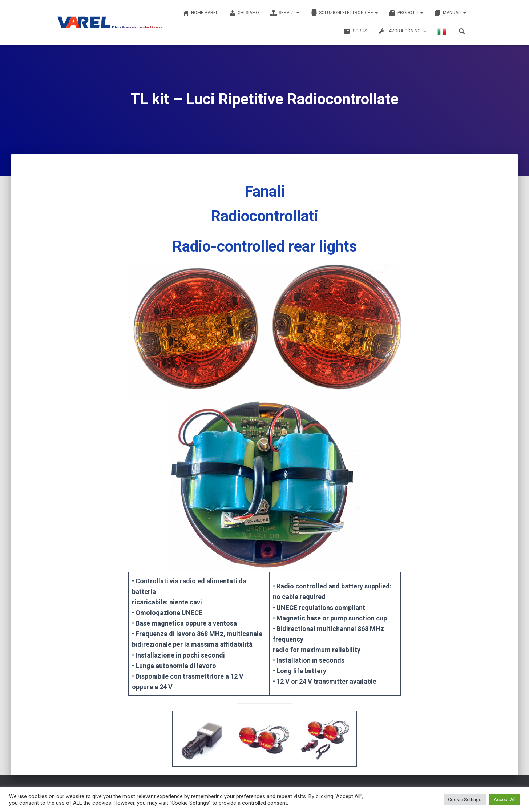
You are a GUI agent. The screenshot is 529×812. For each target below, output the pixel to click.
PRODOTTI (406, 13)
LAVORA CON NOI (402, 31)
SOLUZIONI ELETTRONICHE (344, 13)
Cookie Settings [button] (465, 799)
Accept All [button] (505, 799)
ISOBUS (355, 31)
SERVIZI (285, 13)
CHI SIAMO (244, 13)
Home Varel (200, 13)
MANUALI (450, 13)
